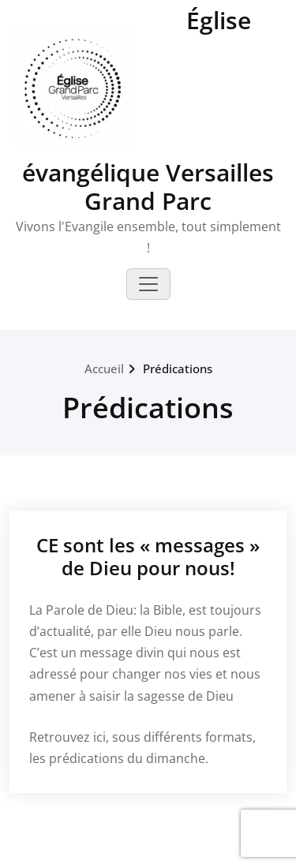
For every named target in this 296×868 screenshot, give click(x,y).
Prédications (178, 369)
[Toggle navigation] (148, 284)
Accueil (104, 369)
